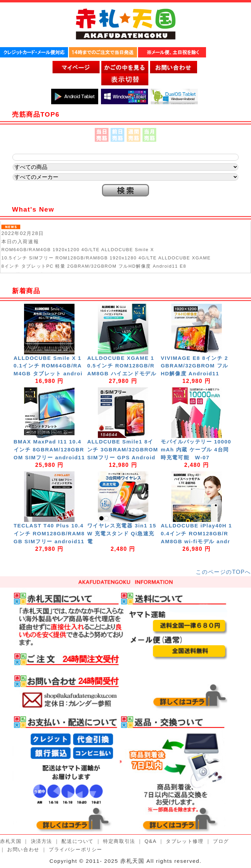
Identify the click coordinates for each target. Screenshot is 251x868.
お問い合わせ (23, 849)
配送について (78, 841)
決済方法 (42, 841)
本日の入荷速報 (20, 242)
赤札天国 (11, 841)
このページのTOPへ (223, 572)
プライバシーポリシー (76, 849)
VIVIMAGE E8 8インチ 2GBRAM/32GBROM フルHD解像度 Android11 (195, 366)
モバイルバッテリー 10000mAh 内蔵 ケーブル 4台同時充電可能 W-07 (196, 449)
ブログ (221, 841)
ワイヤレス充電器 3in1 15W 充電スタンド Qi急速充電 (122, 533)
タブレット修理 (185, 841)
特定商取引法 (119, 841)
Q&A (151, 841)
